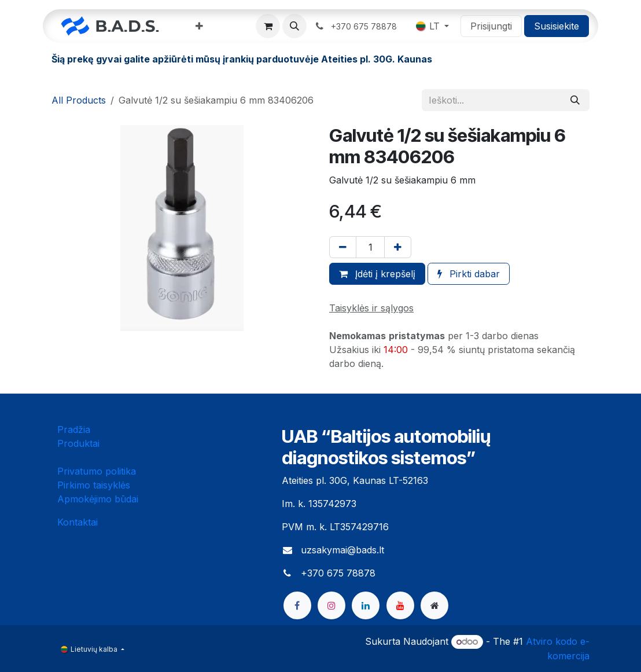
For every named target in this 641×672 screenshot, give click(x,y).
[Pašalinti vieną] (343, 247)
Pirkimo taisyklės (94, 485)
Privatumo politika (97, 471)
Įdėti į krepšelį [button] (377, 274)
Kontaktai (78, 522)
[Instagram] (331, 605)
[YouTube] (400, 605)
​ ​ (357, 26)
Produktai (78, 443)
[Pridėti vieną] (398, 247)
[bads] (434, 605)
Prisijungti (491, 26)
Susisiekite (557, 26)
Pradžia (74, 429)
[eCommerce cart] (268, 26)
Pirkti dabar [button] (469, 274)
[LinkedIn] (366, 605)
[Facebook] (297, 605)
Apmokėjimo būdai (98, 499)
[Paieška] (575, 100)
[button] (294, 26)
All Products (79, 100)
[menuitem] (199, 26)
